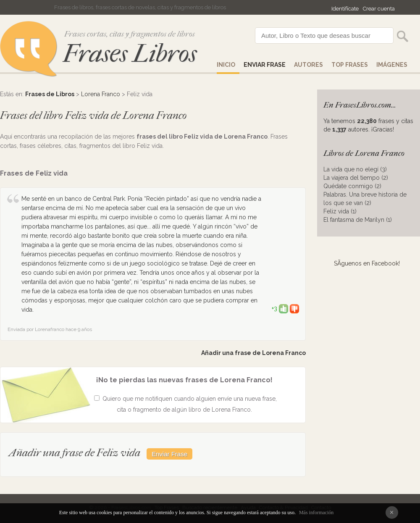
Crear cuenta (379, 9)
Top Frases (350, 65)
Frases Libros (130, 54)
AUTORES (308, 65)
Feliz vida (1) (340, 211)
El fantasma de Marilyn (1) (358, 220)
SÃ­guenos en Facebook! (367, 263)
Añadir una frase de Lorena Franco (253, 353)
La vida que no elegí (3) (355, 169)
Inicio (226, 65)
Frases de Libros (50, 94)
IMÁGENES (392, 65)
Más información (316, 512)
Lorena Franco (101, 94)
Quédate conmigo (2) (352, 186)
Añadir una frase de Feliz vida (75, 453)
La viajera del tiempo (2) (356, 178)
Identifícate (345, 9)
